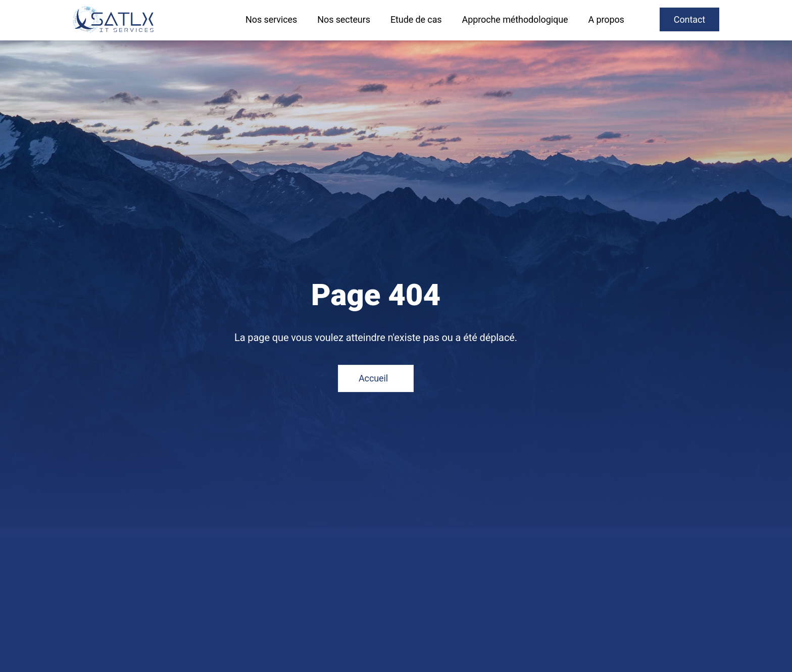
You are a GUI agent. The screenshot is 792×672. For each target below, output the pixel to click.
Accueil (373, 378)
